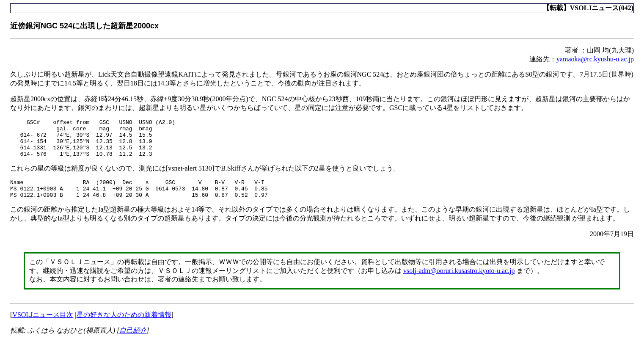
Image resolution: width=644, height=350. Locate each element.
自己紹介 (133, 342)
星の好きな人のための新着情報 (124, 326)
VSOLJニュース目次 (43, 326)
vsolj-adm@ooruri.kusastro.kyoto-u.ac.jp (459, 282)
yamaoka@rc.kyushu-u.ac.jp (595, 59)
